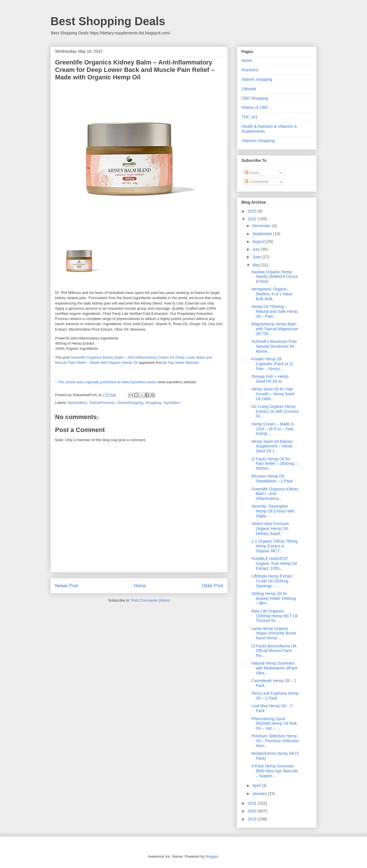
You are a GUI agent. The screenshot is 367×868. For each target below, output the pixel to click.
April (257, 785)
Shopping (153, 403)
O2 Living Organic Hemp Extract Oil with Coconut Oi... (275, 411)
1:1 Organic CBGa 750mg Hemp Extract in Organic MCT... (275, 546)
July (256, 249)
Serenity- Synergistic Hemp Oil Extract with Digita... (273, 511)
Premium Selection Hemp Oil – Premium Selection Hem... (275, 741)
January (260, 794)
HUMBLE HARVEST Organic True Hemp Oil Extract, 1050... (274, 563)
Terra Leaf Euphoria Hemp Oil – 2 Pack (275, 696)
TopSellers (172, 403)
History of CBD (255, 107)
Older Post (212, 586)
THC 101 (249, 117)
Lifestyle (249, 89)
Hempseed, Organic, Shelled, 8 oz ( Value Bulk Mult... (272, 294)
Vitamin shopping (257, 79)
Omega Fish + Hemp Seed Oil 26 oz (270, 379)
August (259, 241)
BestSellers (78, 403)
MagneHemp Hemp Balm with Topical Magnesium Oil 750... (275, 329)
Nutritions (250, 70)
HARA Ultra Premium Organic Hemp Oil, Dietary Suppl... (270, 529)
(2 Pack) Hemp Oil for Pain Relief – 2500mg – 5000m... (275, 464)
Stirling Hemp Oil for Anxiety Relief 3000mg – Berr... (274, 598)
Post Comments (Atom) (150, 600)
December (262, 226)
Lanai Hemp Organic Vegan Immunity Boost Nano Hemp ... (274, 633)
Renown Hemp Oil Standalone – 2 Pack (272, 479)
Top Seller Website (183, 363)
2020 (253, 811)
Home (140, 586)
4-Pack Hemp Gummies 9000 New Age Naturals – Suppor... (275, 771)
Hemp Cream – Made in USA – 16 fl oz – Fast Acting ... (273, 429)
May (257, 265)
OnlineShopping (130, 403)
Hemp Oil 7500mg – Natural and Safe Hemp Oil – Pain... (275, 311)
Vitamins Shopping (258, 141)
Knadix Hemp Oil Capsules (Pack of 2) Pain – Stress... (272, 364)
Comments (257, 182)
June (257, 257)
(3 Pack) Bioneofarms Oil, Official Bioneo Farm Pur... (274, 651)
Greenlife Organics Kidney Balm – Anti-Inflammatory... (275, 494)
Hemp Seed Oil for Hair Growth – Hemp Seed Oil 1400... (273, 394)
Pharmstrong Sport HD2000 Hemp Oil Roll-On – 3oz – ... (275, 724)
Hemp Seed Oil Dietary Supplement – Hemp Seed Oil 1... (272, 446)
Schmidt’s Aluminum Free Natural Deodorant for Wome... (274, 346)
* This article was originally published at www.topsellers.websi (106, 382)
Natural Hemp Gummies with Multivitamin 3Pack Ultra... (275, 668)
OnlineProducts (102, 403)
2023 (253, 211)
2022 (253, 219)
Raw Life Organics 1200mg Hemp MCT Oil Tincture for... (275, 616)
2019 (253, 819)
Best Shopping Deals (108, 21)
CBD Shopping (255, 98)
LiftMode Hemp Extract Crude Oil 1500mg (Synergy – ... (272, 581)
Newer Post (67, 586)
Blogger (212, 856)
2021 (253, 803)
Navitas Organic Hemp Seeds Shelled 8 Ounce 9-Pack (275, 277)
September (263, 234)
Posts (252, 173)
